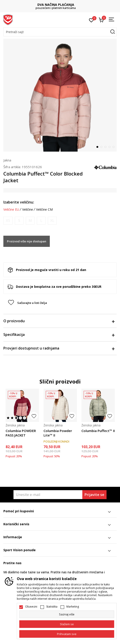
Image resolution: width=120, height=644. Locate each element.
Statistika (52, 607)
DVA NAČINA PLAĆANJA (60, 5)
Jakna (7, 160)
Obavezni (31, 607)
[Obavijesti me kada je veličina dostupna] (8, 221)
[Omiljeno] (91, 20)
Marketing (73, 607)
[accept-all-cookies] (67, 634)
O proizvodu (59, 321)
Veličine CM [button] (44, 210)
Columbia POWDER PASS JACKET (21, 433)
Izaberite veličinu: (19, 202)
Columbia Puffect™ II (98, 431)
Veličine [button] (28, 210)
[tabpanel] (60, 95)
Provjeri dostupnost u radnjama (59, 348)
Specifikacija (59, 335)
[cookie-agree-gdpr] (67, 624)
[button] (60, 32)
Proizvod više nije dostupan (27, 241)
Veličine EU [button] (11, 210)
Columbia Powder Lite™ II (58, 433)
